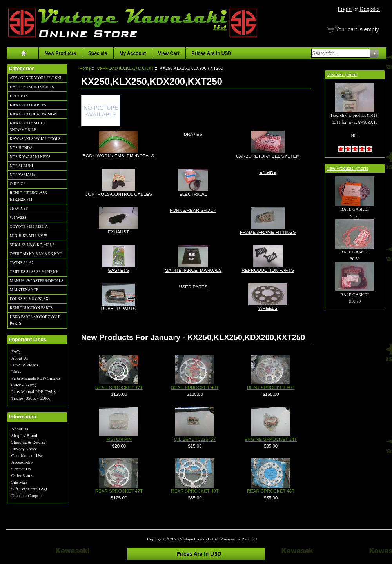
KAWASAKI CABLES (28, 105)
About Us (20, 358)
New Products (60, 53)
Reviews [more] (342, 75)
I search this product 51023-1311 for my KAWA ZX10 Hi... (355, 116)
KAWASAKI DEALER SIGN (33, 114)
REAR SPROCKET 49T (195, 388)
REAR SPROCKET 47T (119, 388)
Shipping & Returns (29, 442)
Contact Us (21, 469)
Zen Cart (250, 539)
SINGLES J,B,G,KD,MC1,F (32, 245)
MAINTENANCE (24, 290)
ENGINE (268, 172)
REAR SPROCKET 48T (195, 491)
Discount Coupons (27, 495)
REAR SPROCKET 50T (271, 388)
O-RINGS (18, 184)
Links (16, 371)
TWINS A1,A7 (22, 263)
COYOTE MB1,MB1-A (29, 227)
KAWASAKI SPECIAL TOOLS (35, 139)
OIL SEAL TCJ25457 (195, 439)
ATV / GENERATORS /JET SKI (36, 78)
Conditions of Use (27, 455)
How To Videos (25, 365)
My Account (133, 53)
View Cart (169, 53)
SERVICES (19, 208)
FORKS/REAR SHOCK (193, 210)
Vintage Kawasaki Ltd (199, 539)
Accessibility (23, 462)
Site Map (19, 482)
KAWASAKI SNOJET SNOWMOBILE (28, 126)
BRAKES (193, 134)
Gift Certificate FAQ (29, 489)
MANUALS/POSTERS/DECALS (37, 281)
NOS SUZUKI (21, 166)
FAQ (15, 351)
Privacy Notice (24, 449)
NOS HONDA (21, 148)
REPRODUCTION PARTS (31, 308)
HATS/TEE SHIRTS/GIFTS (32, 87)
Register (370, 9)
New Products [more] (347, 168)
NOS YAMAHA (23, 175)
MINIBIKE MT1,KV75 (29, 236)
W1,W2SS (18, 217)
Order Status (22, 475)
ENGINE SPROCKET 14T (271, 439)
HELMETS (19, 96)
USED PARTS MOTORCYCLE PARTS (35, 320)
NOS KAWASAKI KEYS (30, 157)
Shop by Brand (24, 435)
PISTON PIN (119, 439)
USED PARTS (193, 286)
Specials (98, 53)
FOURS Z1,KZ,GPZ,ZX (29, 299)
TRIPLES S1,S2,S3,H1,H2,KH (34, 272)
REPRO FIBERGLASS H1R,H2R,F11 (28, 196)
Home (85, 68)
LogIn (345, 9)
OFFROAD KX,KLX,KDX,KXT (36, 254)
